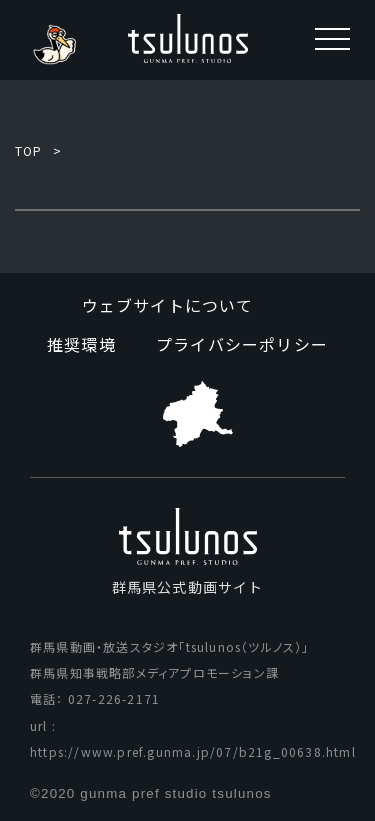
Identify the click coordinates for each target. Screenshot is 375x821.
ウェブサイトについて (168, 305)
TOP (29, 150)
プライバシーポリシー (242, 344)
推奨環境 (81, 344)
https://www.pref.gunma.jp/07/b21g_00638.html (193, 751)
